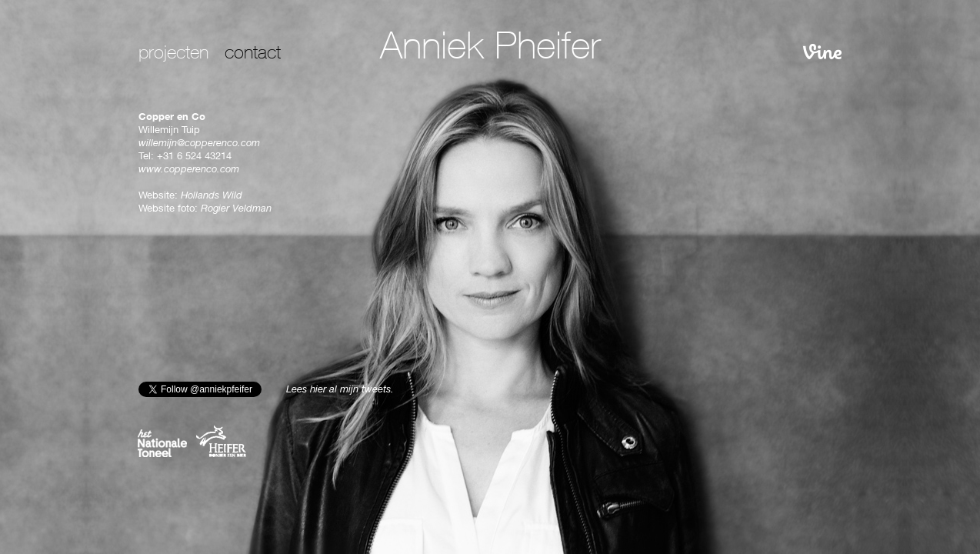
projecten (173, 55)
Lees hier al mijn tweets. (340, 390)
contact (253, 55)
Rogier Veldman (236, 210)
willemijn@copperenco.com (199, 144)
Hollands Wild (212, 197)
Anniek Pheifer (490, 50)
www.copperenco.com (189, 170)
